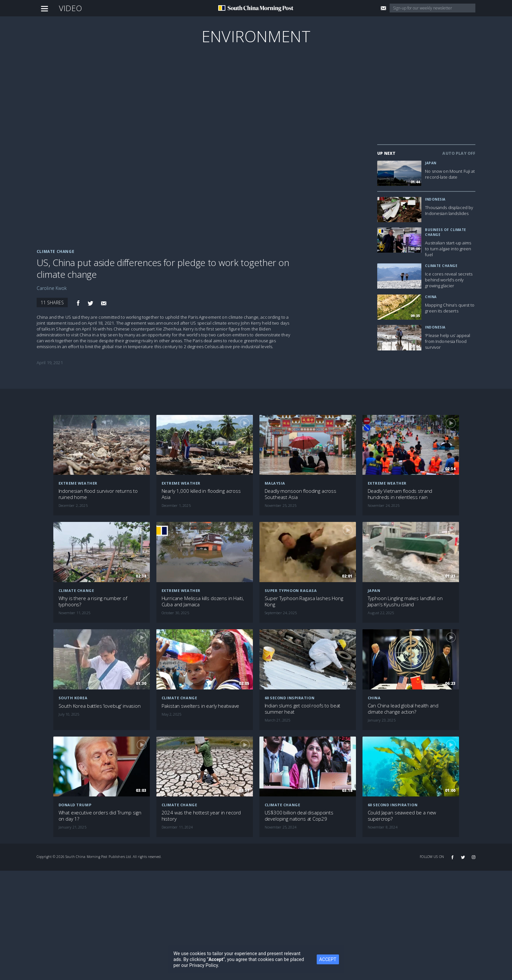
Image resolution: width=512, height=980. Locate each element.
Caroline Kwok (52, 288)
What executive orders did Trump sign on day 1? (100, 816)
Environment (256, 36)
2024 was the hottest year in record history (201, 816)
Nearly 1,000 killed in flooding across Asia (201, 494)
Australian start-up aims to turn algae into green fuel (448, 249)
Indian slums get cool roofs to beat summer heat (303, 709)
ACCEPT (338, 959)
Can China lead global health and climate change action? (403, 709)
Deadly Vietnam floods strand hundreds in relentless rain (400, 494)
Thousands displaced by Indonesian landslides (449, 210)
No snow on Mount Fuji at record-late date (450, 174)
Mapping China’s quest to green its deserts (450, 308)
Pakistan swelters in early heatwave (201, 706)
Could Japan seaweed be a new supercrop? (402, 816)
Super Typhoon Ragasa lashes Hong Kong (304, 601)
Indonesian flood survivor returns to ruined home (98, 494)
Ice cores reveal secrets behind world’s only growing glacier (449, 280)
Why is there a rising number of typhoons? (93, 601)
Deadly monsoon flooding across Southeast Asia (301, 494)
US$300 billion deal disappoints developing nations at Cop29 (299, 816)
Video (71, 8)
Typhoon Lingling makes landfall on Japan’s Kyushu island (405, 601)
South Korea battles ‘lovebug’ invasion (100, 706)
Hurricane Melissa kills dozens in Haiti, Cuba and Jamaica (203, 601)
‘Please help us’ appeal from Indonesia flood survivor (448, 341)
